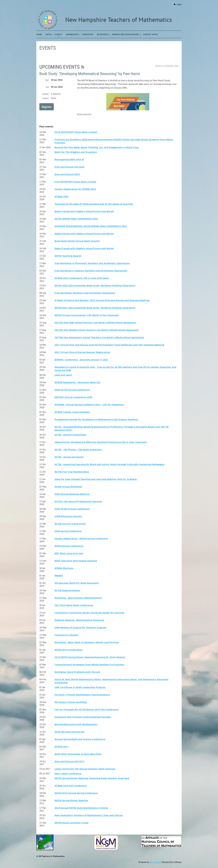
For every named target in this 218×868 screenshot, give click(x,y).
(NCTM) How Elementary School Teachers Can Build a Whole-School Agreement (99, 337)
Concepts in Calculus (66, 635)
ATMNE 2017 (61, 747)
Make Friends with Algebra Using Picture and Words (84, 211)
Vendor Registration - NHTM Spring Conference (81, 538)
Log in (179, 4)
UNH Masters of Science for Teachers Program (80, 627)
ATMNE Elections (64, 568)
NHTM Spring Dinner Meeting (71, 800)
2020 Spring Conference (68, 531)
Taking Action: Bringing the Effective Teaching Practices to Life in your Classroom (101, 442)
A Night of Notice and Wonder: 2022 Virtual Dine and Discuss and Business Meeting (102, 300)
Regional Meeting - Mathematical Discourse (79, 620)
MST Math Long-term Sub (69, 553)
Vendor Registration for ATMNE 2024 (75, 189)
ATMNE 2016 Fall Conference (71, 786)
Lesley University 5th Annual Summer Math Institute (85, 769)
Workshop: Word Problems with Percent (77, 672)
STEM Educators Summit (68, 516)
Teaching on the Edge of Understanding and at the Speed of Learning (94, 204)
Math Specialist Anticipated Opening (76, 561)
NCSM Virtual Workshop (68, 487)
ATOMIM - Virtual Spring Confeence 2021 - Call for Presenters (89, 405)
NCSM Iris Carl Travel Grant (70, 524)
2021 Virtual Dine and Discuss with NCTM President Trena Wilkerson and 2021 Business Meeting (109, 345)
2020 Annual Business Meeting (72, 494)
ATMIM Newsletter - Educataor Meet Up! (77, 382)
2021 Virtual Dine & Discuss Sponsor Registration (82, 352)
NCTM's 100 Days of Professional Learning (78, 501)
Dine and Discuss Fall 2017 (69, 761)
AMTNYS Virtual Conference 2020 (73, 397)
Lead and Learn (63, 375)
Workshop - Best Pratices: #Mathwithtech (78, 598)
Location (46, 98)
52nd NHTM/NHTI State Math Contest (76, 132)
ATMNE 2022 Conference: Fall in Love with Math (82, 278)
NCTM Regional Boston (67, 590)
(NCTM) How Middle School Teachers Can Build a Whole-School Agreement (97, 330)
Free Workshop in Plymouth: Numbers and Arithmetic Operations (92, 263)
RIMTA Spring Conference (69, 546)
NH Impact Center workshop (71, 702)
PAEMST (59, 576)
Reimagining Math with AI (69, 159)
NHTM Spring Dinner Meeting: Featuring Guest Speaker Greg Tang (92, 778)
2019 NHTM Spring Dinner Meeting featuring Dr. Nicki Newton (90, 657)
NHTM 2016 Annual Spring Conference (76, 793)
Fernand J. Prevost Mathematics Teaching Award (82, 695)
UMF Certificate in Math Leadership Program (80, 687)
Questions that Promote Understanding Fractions (83, 717)
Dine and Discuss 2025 (67, 174)
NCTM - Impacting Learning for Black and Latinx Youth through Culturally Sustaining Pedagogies (109, 464)
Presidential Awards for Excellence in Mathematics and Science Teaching (96, 419)
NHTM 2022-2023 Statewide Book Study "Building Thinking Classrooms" (95, 285)
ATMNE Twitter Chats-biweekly (72, 412)
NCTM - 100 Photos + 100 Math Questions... (79, 450)
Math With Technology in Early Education (78, 754)
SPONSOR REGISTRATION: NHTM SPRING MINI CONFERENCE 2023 (91, 226)
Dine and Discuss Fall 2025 (69, 167)
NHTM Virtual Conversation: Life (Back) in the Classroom (87, 315)
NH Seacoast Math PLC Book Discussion (77, 583)
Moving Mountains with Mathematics (76, 724)
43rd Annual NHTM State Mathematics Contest (81, 808)
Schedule (45, 94)
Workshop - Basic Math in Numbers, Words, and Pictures (87, 642)
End (47, 87)
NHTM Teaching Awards (68, 256)
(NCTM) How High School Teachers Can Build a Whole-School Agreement (95, 323)
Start (47, 80)
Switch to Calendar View (167, 66)
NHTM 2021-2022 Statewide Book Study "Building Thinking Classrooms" (95, 308)
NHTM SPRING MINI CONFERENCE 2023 (76, 219)
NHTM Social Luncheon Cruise (71, 823)
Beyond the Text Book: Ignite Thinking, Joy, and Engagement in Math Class (97, 147)
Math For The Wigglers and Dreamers (76, 152)
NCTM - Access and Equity (69, 457)
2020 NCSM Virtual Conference (72, 509)
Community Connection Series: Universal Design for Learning (89, 613)
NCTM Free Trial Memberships (72, 472)
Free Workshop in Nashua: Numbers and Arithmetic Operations (91, 271)
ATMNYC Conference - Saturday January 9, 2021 (81, 360)
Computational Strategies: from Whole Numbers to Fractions (89, 665)
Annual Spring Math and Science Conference (80, 739)
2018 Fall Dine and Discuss (69, 732)
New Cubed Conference (68, 773)
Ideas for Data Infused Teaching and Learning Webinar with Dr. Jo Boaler (96, 479)
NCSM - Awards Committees (70, 435)
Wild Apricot (155, 862)
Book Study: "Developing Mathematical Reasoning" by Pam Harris (90, 74)
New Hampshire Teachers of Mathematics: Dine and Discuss (89, 815)
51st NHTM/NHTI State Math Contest (75, 182)
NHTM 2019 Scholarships (69, 650)
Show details (84, 114)
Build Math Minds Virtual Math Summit (77, 241)
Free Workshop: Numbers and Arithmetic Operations (85, 293)
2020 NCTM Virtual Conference (72, 390)
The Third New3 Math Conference (74, 605)
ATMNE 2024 (61, 196)
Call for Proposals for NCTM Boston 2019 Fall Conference (87, 709)
